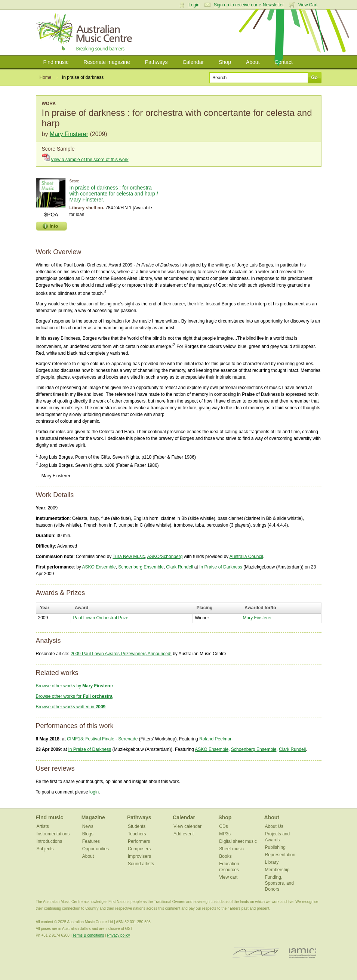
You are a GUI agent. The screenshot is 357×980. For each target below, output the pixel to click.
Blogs (88, 834)
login (94, 792)
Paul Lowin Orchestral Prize (101, 618)
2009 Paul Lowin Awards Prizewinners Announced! (121, 654)
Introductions (50, 841)
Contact (284, 62)
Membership (277, 870)
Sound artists (141, 864)
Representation (280, 855)
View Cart (308, 5)
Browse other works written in (71, 707)
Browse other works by (75, 686)
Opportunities (96, 849)
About (253, 62)
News (88, 826)
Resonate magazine (107, 62)
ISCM (256, 953)
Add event (184, 834)
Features (91, 841)
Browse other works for (74, 696)
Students (137, 826)
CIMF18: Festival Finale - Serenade (102, 739)
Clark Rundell (179, 567)
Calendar (193, 62)
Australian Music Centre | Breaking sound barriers (85, 33)
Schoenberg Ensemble (141, 567)
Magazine (93, 817)
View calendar (187, 826)
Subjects (45, 849)
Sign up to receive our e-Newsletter (249, 5)
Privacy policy (118, 935)
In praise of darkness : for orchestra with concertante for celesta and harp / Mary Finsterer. (114, 194)
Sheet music (231, 849)
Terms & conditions (88, 935)
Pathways (156, 62)
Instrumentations (53, 834)
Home (46, 77)
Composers (139, 849)
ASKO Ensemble (99, 567)
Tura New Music (129, 557)
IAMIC (303, 953)
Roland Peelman (216, 739)
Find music (56, 62)
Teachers (137, 834)
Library (272, 862)
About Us (274, 826)
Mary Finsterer (69, 134)
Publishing (275, 847)
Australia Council (246, 557)
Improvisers (139, 856)
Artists (43, 826)
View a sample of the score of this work (90, 160)
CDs (223, 826)
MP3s (225, 834)
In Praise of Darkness (221, 567)
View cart (228, 877)
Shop (225, 62)
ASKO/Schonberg (165, 557)
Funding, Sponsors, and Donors (279, 883)
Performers (139, 841)
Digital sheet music (238, 841)
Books (225, 856)
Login (194, 5)
